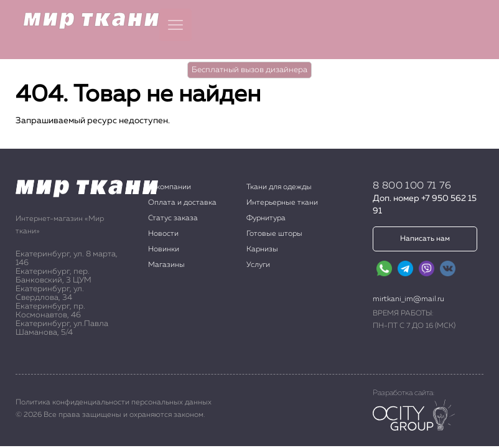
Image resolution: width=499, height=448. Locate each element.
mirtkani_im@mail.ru (408, 299)
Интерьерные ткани (282, 203)
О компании (170, 187)
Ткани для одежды (279, 187)
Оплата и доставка (182, 203)
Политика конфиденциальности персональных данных (114, 403)
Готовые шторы (274, 234)
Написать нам (425, 239)
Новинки (164, 250)
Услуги (258, 265)
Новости (163, 234)
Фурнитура (266, 218)
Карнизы (262, 250)
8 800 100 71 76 (412, 186)
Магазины (166, 265)
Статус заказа (173, 218)
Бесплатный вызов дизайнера (250, 70)
